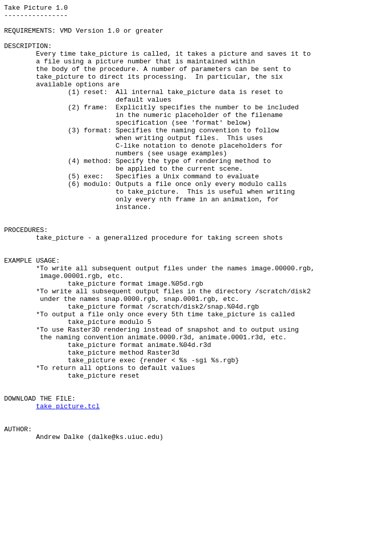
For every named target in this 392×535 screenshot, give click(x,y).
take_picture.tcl (68, 487)
